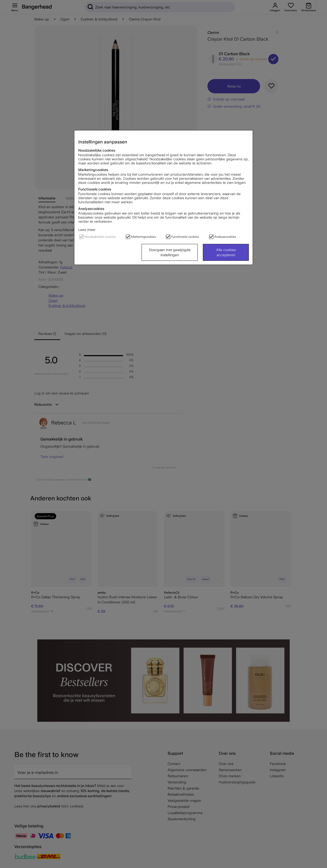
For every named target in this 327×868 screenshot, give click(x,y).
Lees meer (87, 230)
